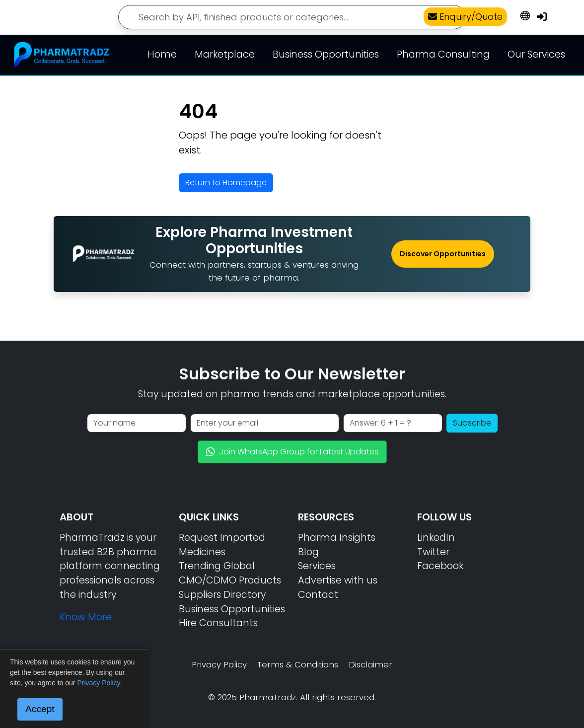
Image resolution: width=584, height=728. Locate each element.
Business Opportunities (326, 54)
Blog (308, 552)
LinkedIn (436, 538)
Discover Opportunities (443, 254)
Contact (318, 595)
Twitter (433, 552)
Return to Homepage (226, 182)
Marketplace (225, 54)
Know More (86, 617)
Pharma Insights (337, 538)
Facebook (440, 566)
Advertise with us (338, 580)
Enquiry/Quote (465, 17)
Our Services (536, 54)
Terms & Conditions (298, 664)
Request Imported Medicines (222, 545)
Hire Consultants (218, 623)
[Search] (292, 17)
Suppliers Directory (222, 595)
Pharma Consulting (443, 54)
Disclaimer (370, 664)
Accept (40, 709)
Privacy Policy (219, 664)
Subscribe (472, 423)
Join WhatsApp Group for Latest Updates (292, 452)
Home (162, 54)
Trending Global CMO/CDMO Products (230, 573)
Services (317, 566)
